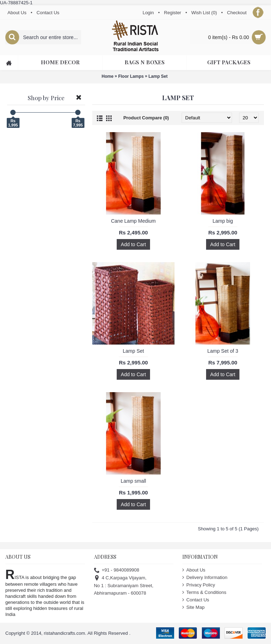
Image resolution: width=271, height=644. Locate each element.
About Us (194, 570)
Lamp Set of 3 (223, 351)
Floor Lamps (131, 76)
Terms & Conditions (204, 592)
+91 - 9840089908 (117, 570)
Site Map (193, 607)
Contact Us (196, 600)
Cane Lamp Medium (133, 221)
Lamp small (133, 481)
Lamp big (223, 221)
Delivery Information (205, 577)
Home (107, 76)
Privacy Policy (199, 585)
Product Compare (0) (146, 118)
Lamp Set (158, 76)
